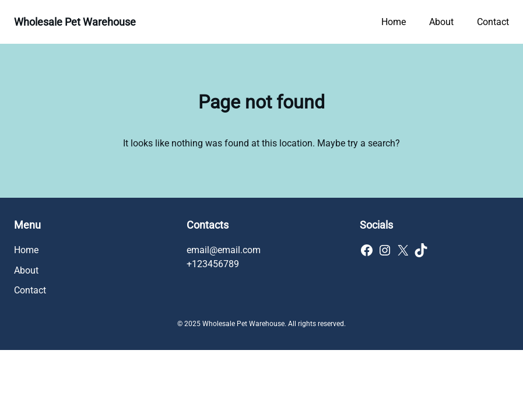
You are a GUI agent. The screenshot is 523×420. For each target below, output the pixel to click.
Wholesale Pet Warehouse (75, 22)
